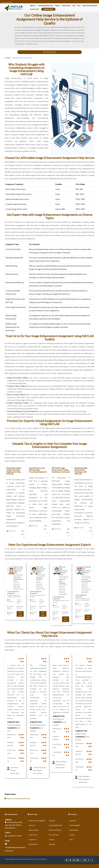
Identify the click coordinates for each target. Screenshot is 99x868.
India (71, 839)
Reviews (35, 9)
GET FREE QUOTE (50, 52)
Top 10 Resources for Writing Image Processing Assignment (38, 470)
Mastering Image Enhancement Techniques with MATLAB (81, 471)
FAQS (74, 6)
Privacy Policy (34, 830)
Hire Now (20, 614)
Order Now (48, 9)
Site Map (52, 844)
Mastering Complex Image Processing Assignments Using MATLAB (14, 471)
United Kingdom (75, 825)
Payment (52, 821)
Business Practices (55, 830)
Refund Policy (33, 844)
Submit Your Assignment (37, 821)
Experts (57, 6)
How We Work (66, 6)
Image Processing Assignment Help (17, 798)
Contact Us (33, 839)
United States (74, 830)
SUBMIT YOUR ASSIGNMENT (90, 6)
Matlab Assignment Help (46, 6)
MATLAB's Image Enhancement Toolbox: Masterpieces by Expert (61, 470)
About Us (32, 825)
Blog (79, 6)
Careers (52, 839)
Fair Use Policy (54, 835)
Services (33, 6)
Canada (72, 835)
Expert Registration (56, 825)
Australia (72, 821)
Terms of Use (33, 835)
